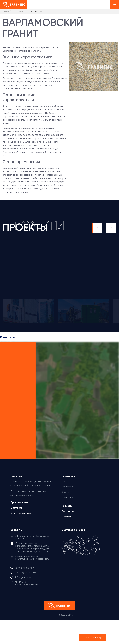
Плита (65, 481)
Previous (97, 228)
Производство (19, 502)
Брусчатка (67, 487)
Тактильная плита (71, 497)
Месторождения (21, 513)
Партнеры (68, 511)
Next (111, 228)
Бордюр (66, 492)
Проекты (67, 506)
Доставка (16, 508)
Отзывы (66, 517)
